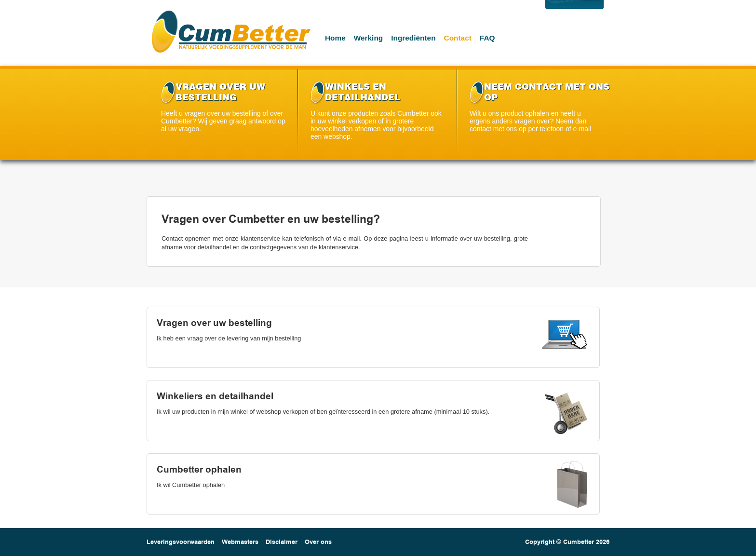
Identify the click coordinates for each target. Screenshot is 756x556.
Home (335, 38)
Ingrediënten (413, 38)
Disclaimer (282, 542)
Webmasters (240, 542)
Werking (368, 38)
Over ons (318, 542)
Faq (487, 38)
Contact (458, 38)
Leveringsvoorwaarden (181, 542)
